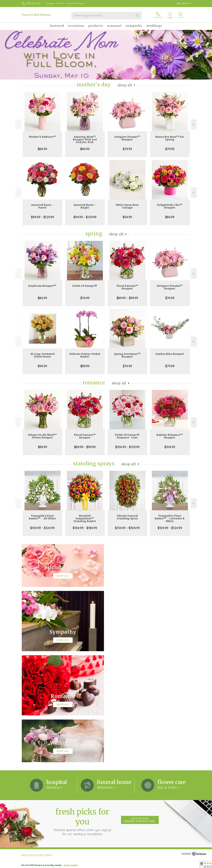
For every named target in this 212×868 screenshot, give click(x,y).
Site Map (183, 865)
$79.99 (170, 149)
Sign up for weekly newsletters (140, 709)
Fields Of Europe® (85, 286)
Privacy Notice (145, 865)
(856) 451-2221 (34, 3)
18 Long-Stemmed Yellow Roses (42, 355)
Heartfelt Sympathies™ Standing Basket (85, 518)
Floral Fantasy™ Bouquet (127, 287)
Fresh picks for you (82, 710)
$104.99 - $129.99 (127, 447)
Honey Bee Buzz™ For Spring (170, 138)
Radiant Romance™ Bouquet (170, 436)
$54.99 (127, 217)
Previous (18, 124)
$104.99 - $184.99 (85, 528)
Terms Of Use (129, 865)
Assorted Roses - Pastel (42, 206)
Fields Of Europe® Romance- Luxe (127, 436)
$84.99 (42, 149)
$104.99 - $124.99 (42, 528)
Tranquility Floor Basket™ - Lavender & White (170, 518)
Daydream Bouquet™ (42, 286)
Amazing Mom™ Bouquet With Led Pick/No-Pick (85, 139)
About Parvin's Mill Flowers (37, 744)
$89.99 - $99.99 (127, 298)
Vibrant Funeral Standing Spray (127, 517)
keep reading (71, 754)
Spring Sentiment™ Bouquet (127, 355)
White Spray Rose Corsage (127, 206)
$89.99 (85, 366)
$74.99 (127, 149)
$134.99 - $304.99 (127, 528)
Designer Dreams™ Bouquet (127, 138)
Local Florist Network (166, 865)
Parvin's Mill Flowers (36, 15)
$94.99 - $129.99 (42, 217)
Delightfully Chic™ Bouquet (170, 206)
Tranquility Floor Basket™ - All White (42, 517)
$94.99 (42, 366)
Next (194, 124)
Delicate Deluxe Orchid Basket (85, 355)
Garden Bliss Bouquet (170, 354)
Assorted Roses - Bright (85, 206)
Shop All (125, 85)
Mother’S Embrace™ (42, 137)
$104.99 (170, 447)
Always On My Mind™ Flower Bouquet (42, 436)
